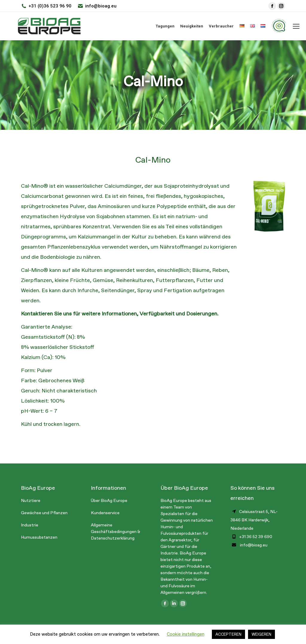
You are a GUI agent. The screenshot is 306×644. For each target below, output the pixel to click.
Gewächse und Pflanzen (44, 513)
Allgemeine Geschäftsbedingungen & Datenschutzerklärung (115, 532)
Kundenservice (105, 513)
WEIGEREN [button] (261, 634)
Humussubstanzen (39, 537)
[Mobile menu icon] (296, 26)
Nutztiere (31, 501)
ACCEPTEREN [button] (228, 634)
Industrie (30, 525)
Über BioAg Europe (109, 501)
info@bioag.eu (101, 6)
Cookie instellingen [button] (186, 634)
